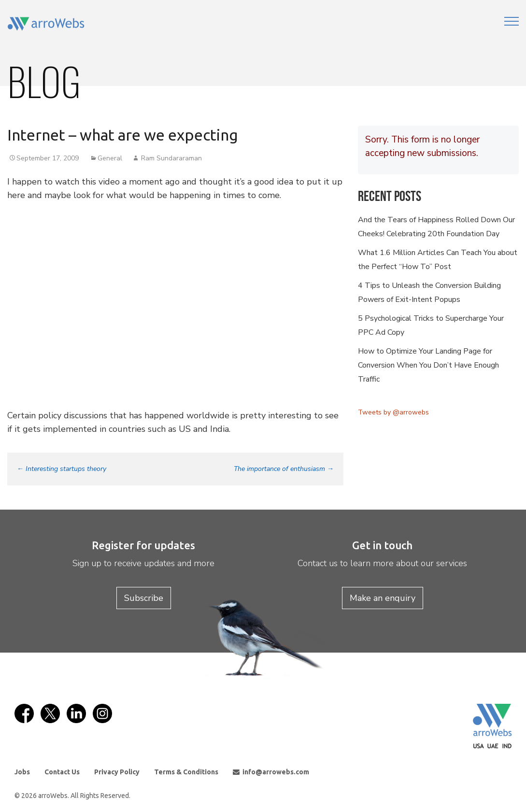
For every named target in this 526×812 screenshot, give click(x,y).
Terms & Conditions (186, 772)
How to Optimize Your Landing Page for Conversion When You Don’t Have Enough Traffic (428, 365)
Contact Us (62, 772)
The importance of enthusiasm (284, 469)
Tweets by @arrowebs (393, 412)
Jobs (22, 772)
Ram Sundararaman (171, 158)
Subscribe (144, 598)
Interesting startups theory (62, 469)
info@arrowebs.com (271, 772)
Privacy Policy (117, 772)
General (110, 158)
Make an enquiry (383, 598)
